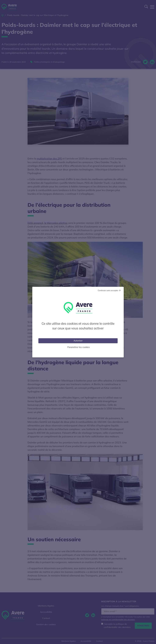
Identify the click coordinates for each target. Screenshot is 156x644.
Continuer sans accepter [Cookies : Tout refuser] (108, 290)
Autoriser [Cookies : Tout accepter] (78, 340)
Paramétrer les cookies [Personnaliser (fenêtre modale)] (79, 347)
